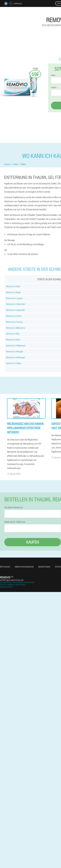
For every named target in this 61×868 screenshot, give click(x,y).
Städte (58, 567)
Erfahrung (5, 567)
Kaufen (33, 542)
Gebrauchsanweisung (24, 567)
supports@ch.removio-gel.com (12, 580)
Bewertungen (44, 567)
